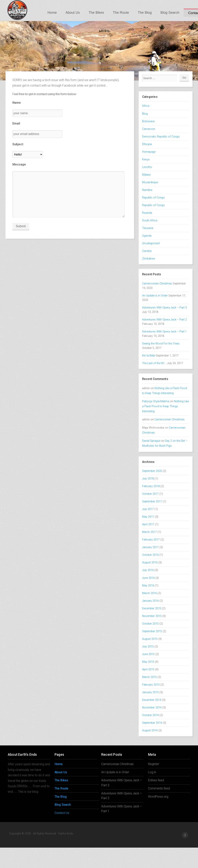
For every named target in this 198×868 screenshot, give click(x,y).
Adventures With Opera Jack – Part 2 (164, 320)
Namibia (147, 190)
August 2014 (150, 730)
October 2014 (150, 715)
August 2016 (150, 562)
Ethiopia (147, 144)
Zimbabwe (148, 259)
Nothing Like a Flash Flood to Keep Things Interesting (165, 406)
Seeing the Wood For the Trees (161, 344)
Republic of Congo (153, 198)
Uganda (147, 236)
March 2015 (149, 677)
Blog (145, 114)
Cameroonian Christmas (157, 284)
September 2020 (152, 471)
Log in (152, 772)
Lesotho (147, 167)
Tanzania (148, 228)
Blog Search (170, 13)
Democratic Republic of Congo (161, 137)
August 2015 (150, 639)
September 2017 (152, 501)
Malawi (146, 175)
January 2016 (150, 601)
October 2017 (150, 494)
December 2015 (152, 608)
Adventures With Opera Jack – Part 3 (164, 308)
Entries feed (156, 780)
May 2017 (148, 517)
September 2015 (152, 631)
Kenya (146, 159)
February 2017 (151, 540)
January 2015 (150, 692)
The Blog (145, 13)
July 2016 (148, 570)
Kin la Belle (149, 356)
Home (52, 13)
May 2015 (148, 662)
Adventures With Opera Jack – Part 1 (164, 332)
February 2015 (151, 685)
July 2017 (148, 509)
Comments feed (159, 788)
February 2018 (151, 486)
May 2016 (148, 586)
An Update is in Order (155, 296)
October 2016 (150, 555)
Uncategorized (151, 243)
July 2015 (148, 647)
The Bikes (96, 13)
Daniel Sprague (151, 441)
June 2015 (148, 654)
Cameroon (149, 129)
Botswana (148, 121)
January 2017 (150, 547)
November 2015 (152, 616)
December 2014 (152, 700)
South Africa (150, 220)
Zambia (147, 251)
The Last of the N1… (154, 363)
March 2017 (149, 532)
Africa (146, 106)
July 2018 (148, 479)
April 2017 (148, 524)
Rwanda (147, 213)
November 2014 (152, 708)
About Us (73, 13)
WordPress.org (158, 797)
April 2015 (148, 669)
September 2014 (152, 723)
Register (154, 764)
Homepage (149, 152)
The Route (121, 13)
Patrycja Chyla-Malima (156, 401)
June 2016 (148, 578)
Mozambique (150, 182)
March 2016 (149, 593)
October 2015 (150, 624)
